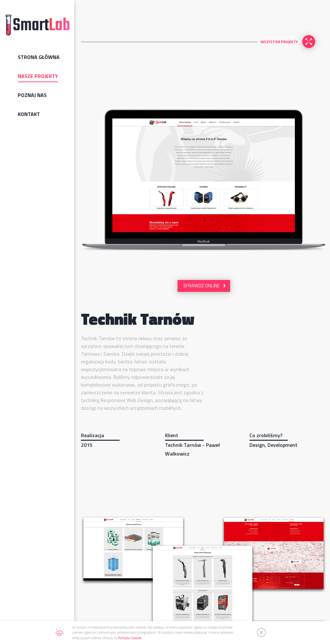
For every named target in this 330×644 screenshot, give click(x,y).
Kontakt (29, 114)
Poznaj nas (32, 95)
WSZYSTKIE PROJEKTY (279, 42)
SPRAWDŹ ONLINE (202, 286)
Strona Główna (39, 57)
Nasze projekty (38, 76)
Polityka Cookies (130, 638)
